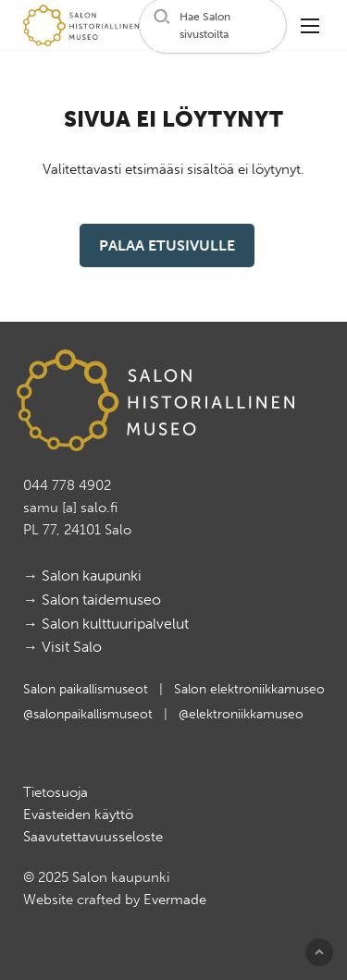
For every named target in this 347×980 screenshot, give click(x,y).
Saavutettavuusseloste (93, 837)
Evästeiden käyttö (78, 815)
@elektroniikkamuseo (241, 714)
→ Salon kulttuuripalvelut (106, 624)
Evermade (175, 900)
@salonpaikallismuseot (90, 714)
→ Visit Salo (62, 647)
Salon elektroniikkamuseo (249, 689)
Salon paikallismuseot (87, 689)
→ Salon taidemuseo (92, 600)
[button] (213, 25)
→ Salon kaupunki (82, 576)
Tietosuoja (56, 792)
